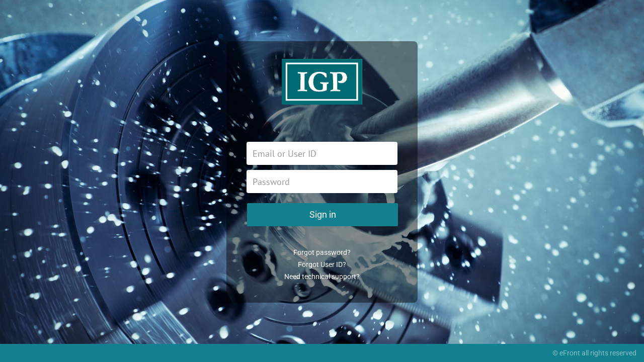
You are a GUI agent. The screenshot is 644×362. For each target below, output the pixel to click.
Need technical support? (322, 277)
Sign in (323, 214)
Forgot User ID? (322, 264)
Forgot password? (322, 252)
